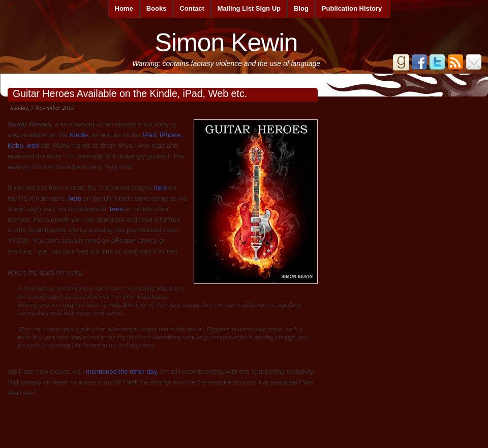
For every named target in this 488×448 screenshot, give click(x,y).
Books (157, 8)
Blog (301, 8)
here (161, 188)
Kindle (79, 135)
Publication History (352, 8)
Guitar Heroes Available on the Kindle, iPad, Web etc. (130, 93)
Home (124, 8)
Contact (192, 8)
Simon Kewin (226, 43)
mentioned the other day (121, 372)
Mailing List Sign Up (249, 8)
